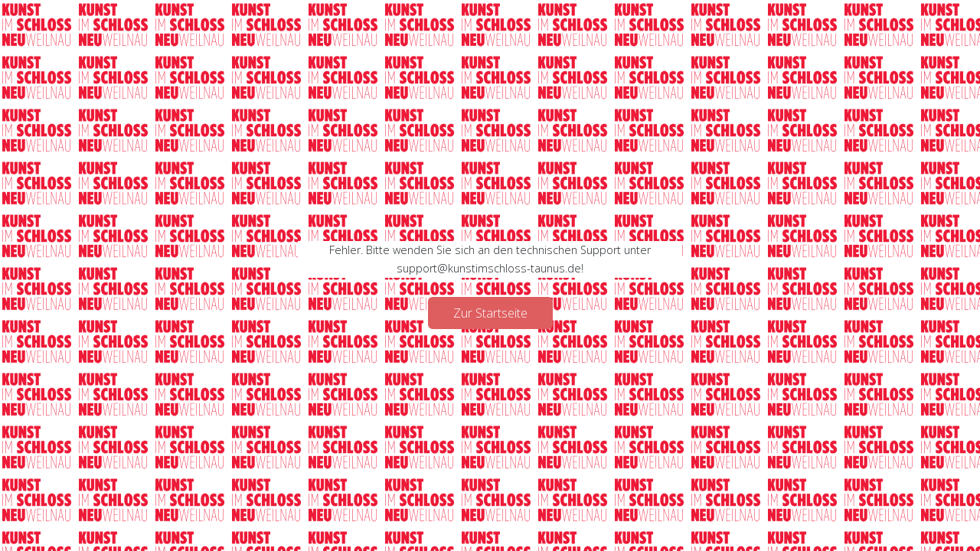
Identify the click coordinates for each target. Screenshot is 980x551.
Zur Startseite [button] (490, 313)
